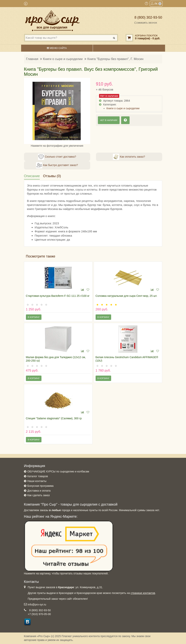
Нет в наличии (109, 120)
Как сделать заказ (39, 495)
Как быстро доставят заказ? (57, 165)
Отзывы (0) (52, 176)
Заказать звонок (146, 23)
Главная (32, 59)
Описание (32, 176)
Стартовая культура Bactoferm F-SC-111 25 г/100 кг (58, 296)
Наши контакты (37, 481)
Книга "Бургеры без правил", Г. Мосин (115, 59)
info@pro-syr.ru (37, 605)
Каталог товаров (38, 476)
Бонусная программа (41, 486)
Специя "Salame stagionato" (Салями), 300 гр (54, 418)
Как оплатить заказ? (129, 157)
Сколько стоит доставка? (57, 157)
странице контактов (143, 593)
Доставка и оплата (39, 491)
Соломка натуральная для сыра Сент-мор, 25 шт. (126, 296)
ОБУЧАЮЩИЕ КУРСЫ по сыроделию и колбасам (58, 471)
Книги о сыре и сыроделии (63, 59)
